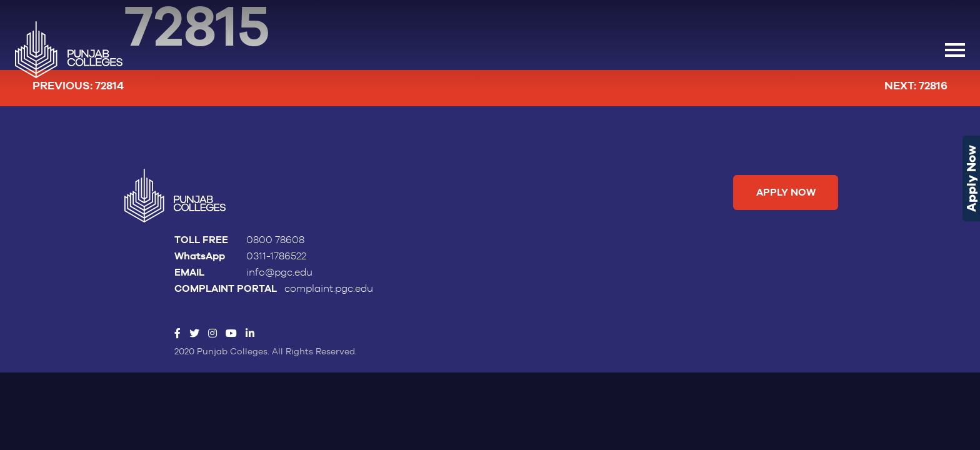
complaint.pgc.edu (329, 289)
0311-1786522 (276, 257)
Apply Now (971, 178)
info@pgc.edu (279, 273)
